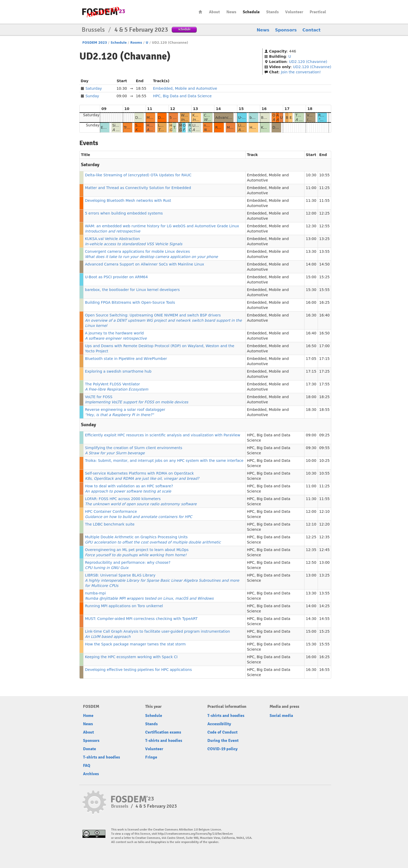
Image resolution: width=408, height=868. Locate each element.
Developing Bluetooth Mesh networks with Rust (128, 200)
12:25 (324, 213)
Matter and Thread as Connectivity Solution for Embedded (138, 188)
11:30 (311, 200)
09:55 (324, 448)
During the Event (223, 741)
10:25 (324, 461)
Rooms (136, 43)
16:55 (324, 670)
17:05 (311, 359)
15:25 (324, 277)
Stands (272, 12)
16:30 (311, 315)
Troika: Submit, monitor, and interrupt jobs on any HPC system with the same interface (164, 461)
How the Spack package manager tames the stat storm (135, 644)
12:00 (311, 213)
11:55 (324, 200)
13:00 (311, 239)
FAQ (87, 766)
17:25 (324, 371)
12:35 (324, 537)
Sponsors (286, 30)
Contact (311, 30)
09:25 (324, 435)
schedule (184, 29)
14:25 (324, 606)
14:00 (311, 264)
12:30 (311, 226)
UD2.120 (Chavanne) (308, 62)
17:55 (324, 384)
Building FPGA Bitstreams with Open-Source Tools (130, 302)
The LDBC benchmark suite (110, 524)
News (231, 12)
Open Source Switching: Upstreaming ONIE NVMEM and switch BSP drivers (163, 320)
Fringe (151, 757)
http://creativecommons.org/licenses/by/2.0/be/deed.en (195, 834)
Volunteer (294, 12)
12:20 (324, 524)
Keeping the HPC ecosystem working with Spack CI (131, 657)
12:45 (324, 550)
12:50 (311, 562)
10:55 (324, 175)
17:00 (324, 346)
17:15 (324, 359)
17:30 (311, 384)
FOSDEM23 (104, 12)
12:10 (324, 511)
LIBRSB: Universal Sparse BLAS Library (162, 580)
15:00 (311, 277)
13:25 (324, 239)
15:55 (324, 290)
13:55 (324, 251)
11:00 (311, 188)
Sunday (92, 96)
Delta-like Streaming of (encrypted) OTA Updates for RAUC (138, 175)
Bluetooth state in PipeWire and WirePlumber (126, 359)
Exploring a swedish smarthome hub (118, 371)
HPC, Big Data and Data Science (182, 96)
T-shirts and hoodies (101, 757)
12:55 (324, 226)
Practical (318, 12)
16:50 (324, 333)
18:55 (324, 410)
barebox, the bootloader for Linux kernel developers (132, 290)
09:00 (311, 435)
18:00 (311, 397)
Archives (91, 774)
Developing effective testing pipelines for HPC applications (138, 670)
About (214, 12)
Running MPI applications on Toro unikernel (124, 606)
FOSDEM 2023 (95, 43)
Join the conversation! (301, 72)
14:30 (311, 619)
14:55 (324, 619)
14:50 (324, 264)
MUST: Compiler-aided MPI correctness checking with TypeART (141, 619)
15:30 (311, 290)
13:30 (311, 251)
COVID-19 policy (222, 749)
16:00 (311, 302)
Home (200, 12)
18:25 (324, 397)
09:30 (311, 448)
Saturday (94, 88)
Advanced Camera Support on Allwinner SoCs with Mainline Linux (144, 264)
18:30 (311, 410)
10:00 (311, 461)
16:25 (324, 302)
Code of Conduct (222, 732)
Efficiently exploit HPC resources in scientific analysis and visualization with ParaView (162, 435)
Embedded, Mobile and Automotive (185, 88)
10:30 (311, 175)
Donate (90, 749)
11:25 (324, 188)
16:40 (324, 315)
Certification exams (163, 732)
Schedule (251, 12)
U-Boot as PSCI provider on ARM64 (116, 277)
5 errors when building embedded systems (124, 213)
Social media (281, 716)
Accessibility (219, 724)
